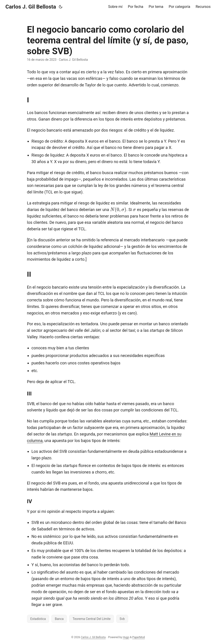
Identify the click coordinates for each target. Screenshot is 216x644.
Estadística (38, 619)
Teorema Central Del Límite (91, 619)
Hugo (126, 637)
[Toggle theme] (61, 7)
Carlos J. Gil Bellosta (31, 7)
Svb (122, 619)
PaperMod (138, 637)
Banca (59, 619)
